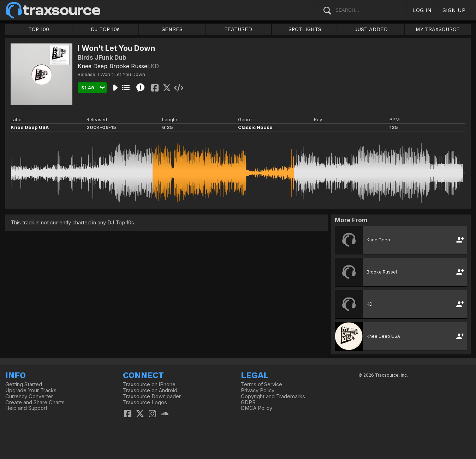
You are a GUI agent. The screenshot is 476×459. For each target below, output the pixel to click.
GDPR (248, 402)
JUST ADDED (371, 29)
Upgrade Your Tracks (31, 390)
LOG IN (422, 10)
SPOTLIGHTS (305, 29)
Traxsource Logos (145, 402)
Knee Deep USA (30, 127)
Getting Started (24, 384)
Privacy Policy (258, 390)
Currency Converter (29, 396)
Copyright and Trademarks (273, 396)
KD (155, 66)
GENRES (172, 29)
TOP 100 (39, 29)
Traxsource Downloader (152, 396)
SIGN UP (454, 10)
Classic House (255, 127)
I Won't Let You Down (121, 74)
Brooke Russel (129, 66)
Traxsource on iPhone (149, 384)
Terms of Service (261, 384)
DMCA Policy (257, 408)
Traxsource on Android (150, 390)
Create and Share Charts (35, 402)
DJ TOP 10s (105, 29)
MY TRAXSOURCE (438, 29)
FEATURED (238, 29)
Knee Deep (93, 66)
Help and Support (26, 408)
